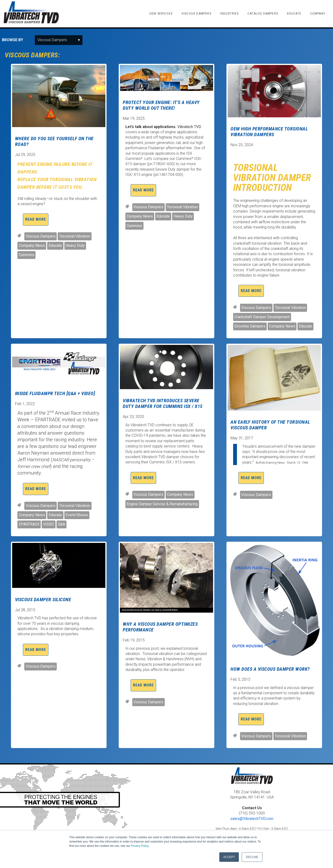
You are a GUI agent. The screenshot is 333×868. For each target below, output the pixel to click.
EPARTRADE (29, 524)
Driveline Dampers (250, 326)
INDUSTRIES (229, 14)
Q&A (61, 524)
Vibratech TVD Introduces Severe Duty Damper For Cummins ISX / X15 (163, 403)
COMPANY (318, 14)
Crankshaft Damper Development (262, 317)
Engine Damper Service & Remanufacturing (162, 504)
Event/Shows (77, 515)
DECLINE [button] (252, 857)
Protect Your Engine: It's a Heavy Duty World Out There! (161, 105)
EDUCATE (294, 14)
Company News (32, 246)
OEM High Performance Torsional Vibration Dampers (269, 132)
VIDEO (49, 524)
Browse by (13, 40)
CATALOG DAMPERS (263, 14)
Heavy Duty (75, 246)
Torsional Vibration (75, 236)
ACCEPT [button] (229, 857)
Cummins (27, 255)
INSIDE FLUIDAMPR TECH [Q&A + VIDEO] (55, 393)
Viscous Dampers (41, 236)
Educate (55, 246)
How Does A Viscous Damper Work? (270, 669)
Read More (36, 219)
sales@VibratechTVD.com (252, 819)
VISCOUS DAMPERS (196, 14)
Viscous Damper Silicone (43, 600)
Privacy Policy (140, 846)
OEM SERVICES (161, 14)
